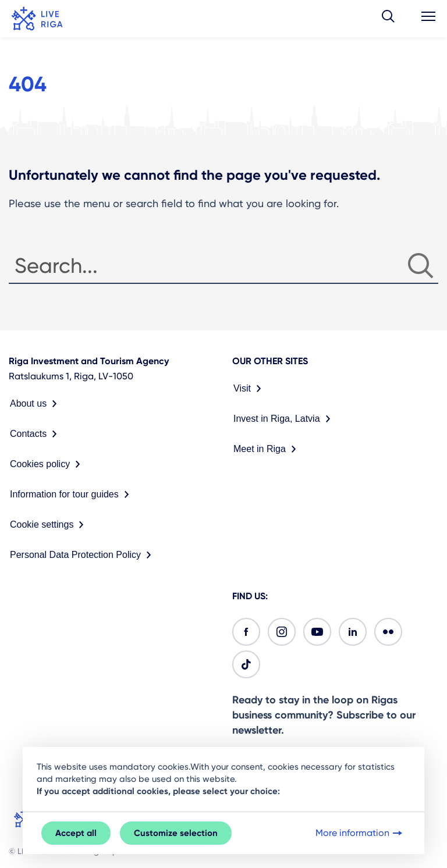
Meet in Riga (267, 449)
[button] (388, 19)
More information (360, 833)
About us (36, 404)
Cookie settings (49, 525)
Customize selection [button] (176, 833)
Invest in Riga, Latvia (284, 419)
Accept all (76, 833)
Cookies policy (47, 464)
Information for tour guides (72, 495)
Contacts (36, 434)
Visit (250, 389)
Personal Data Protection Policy (83, 555)
